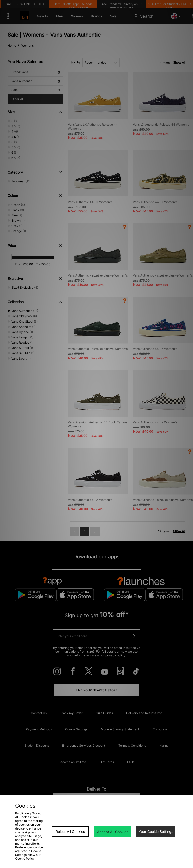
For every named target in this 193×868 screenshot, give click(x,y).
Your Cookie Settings (156, 831)
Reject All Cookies (70, 831)
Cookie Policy (25, 859)
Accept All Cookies (113, 832)
